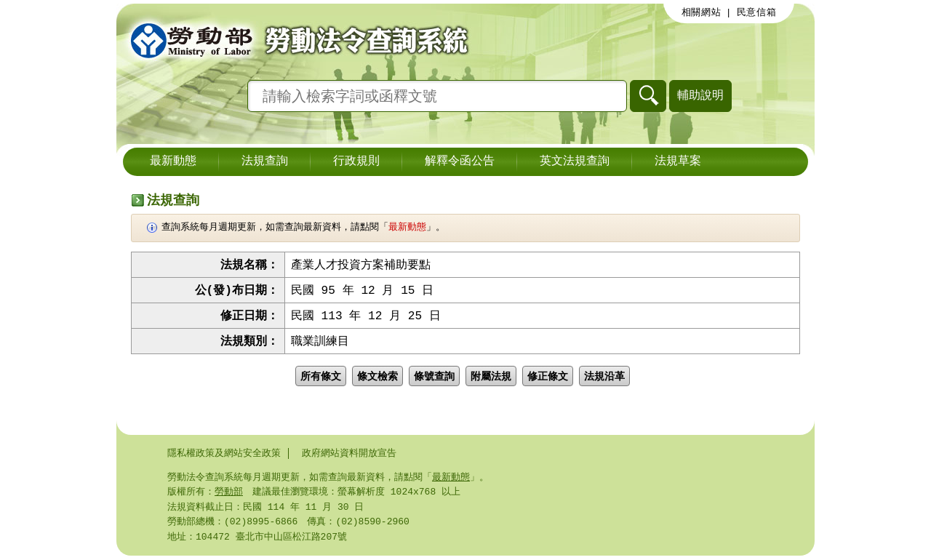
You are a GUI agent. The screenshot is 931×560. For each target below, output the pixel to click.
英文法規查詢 (575, 161)
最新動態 (173, 161)
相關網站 (702, 12)
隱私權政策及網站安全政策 (224, 453)
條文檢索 (377, 379)
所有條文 (321, 379)
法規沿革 (604, 379)
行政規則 (356, 161)
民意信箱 (757, 12)
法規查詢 (265, 161)
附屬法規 (491, 379)
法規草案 (678, 161)
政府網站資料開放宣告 (349, 453)
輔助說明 (700, 95)
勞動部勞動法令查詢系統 (295, 40)
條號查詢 (434, 379)
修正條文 (548, 379)
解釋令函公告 (460, 161)
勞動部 (229, 493)
